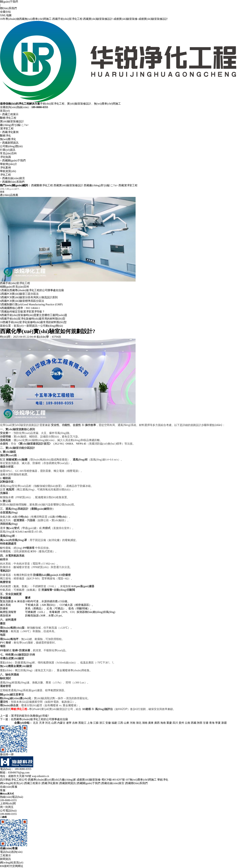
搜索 (2, 192)
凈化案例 (5, 168)
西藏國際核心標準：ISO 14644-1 (20, 308)
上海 (90, 723)
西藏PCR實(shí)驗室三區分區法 (19, 294)
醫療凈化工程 (8, 118)
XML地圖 (6, 15)
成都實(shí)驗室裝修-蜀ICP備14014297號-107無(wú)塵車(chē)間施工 (117, 780)
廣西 (157, 723)
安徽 (108, 723)
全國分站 (5, 12)
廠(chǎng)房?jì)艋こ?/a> (14, 125)
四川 (175, 723)
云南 (187, 723)
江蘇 (96, 723)
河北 (48, 723)
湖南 (145, 723)
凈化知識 (5, 157)
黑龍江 (82, 723)
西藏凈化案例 (10, 132)
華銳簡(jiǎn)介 (9, 164)
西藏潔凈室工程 (128, 185)
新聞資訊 (32, 326)
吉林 (75, 723)
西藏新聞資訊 (10, 143)
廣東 (151, 723)
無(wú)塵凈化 (8, 139)
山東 (126, 723)
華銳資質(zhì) (8, 171)
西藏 (194, 723)
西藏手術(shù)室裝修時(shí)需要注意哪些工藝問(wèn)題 (34, 315)
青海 (212, 723)
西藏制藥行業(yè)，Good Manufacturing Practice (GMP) (31, 304)
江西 (120, 723)
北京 (36, 723)
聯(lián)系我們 (8, 8)
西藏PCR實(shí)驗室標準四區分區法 (22, 301)
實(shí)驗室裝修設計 (12, 121)
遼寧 (69, 723)
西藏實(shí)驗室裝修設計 (68, 185)
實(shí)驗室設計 (20, 655)
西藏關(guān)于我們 (14, 160)
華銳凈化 (163, 780)
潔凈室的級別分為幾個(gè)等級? (30, 716)
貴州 (181, 723)
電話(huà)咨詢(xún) (11, 852)
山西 (54, 723)
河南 (133, 723)
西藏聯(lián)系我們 (13, 182)
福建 (114, 723)
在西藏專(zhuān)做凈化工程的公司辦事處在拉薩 (39, 719)
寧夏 (218, 723)
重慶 (169, 723)
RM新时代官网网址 (12, 866)
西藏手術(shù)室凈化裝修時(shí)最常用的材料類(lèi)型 (33, 319)
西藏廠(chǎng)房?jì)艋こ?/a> (101, 185)
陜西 (200, 723)
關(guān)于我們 (9, 2)
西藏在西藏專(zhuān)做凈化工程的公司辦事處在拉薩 (32, 290)
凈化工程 (5, 175)
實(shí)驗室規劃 (15, 429)
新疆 (224, 723)
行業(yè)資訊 (8, 150)
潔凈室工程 (7, 128)
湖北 (139, 723)
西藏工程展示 (10, 114)
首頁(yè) (5, 111)
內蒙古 (61, 723)
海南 (163, 723)
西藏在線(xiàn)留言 (14, 178)
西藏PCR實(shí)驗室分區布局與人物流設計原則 (29, 297)
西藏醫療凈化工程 (42, 185)
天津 (42, 723)
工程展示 (5, 855)
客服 (3, 790)
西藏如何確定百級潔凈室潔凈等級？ (22, 312)
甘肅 (206, 723)
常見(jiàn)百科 (8, 153)
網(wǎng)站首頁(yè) (12, 783)
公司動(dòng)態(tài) (11, 146)
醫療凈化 (5, 136)
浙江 (102, 723)
